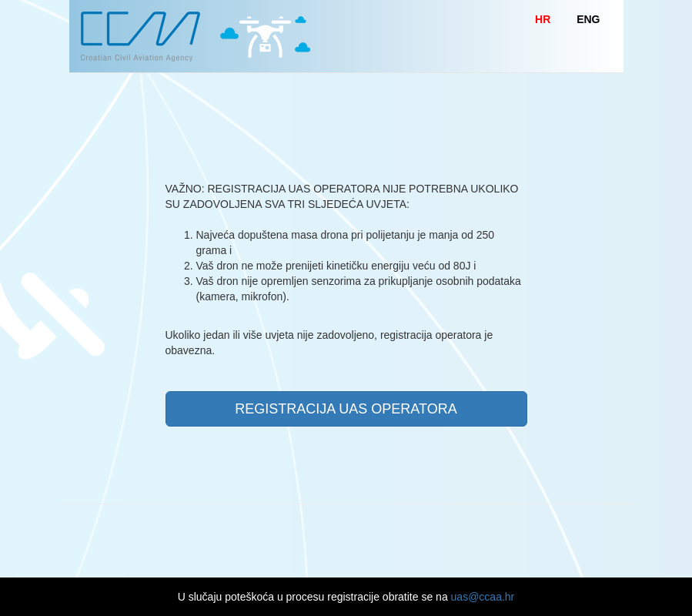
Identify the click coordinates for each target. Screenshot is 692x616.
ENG (588, 19)
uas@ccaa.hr (483, 597)
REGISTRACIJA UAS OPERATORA (346, 409)
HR (543, 19)
